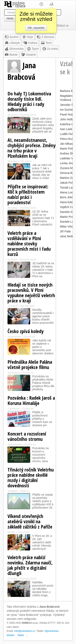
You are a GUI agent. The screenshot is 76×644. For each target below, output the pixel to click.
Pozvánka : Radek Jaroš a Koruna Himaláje (31, 400)
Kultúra (30, 43)
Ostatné (28, 55)
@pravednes (52, 631)
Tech (46, 43)
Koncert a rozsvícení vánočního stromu (27, 436)
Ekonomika (14, 49)
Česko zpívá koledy (26, 331)
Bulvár (11, 55)
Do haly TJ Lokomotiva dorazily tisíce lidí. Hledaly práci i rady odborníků (29, 101)
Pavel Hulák (68, 114)
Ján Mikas (66, 144)
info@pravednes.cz (25, 631)
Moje (28, 37)
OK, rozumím (36, 28)
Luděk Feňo (67, 134)
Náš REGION (27, 306)
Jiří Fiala (65, 231)
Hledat (10, 18)
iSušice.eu (29, 337)
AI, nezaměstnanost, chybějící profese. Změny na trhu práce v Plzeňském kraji (32, 148)
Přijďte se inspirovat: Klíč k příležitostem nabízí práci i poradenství (28, 194)
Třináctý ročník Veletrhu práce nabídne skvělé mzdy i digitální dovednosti (31, 477)
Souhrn (12, 37)
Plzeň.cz (24, 491)
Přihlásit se (62, 26)
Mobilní (11, 635)
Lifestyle (12, 43)
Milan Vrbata (68, 227)
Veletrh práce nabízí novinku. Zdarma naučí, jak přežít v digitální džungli (30, 565)
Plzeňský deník (28, 115)
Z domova (45, 37)
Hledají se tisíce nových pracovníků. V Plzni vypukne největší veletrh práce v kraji (31, 293)
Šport (33, 49)
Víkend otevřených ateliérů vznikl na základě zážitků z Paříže (30, 521)
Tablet (21, 635)
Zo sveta (50, 49)
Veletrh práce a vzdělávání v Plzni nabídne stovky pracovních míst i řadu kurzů (29, 243)
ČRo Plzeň (26, 161)
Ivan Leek (66, 129)
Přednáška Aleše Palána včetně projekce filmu (30, 364)
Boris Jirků (67, 197)
